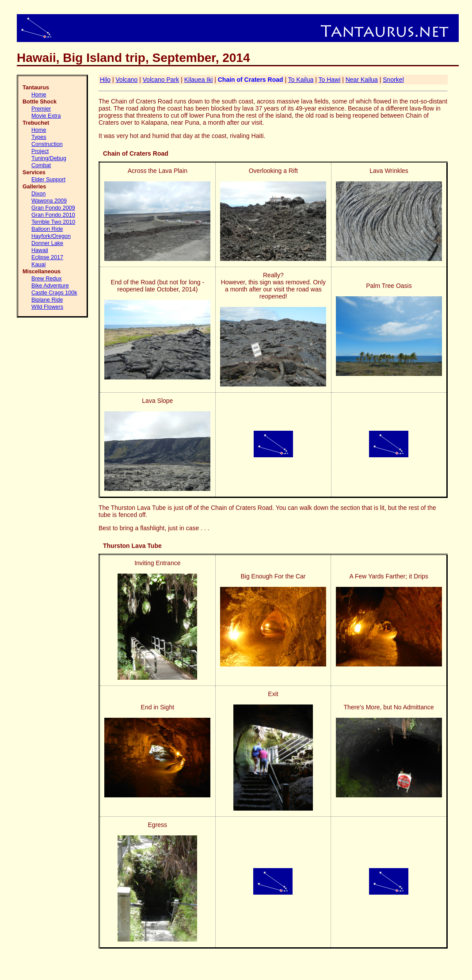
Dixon (38, 194)
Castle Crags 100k (54, 293)
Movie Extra (46, 116)
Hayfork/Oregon (51, 236)
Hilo (105, 80)
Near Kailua (362, 80)
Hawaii (40, 250)
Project (40, 151)
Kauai (38, 264)
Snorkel (393, 80)
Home (39, 95)
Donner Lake (47, 243)
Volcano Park (161, 80)
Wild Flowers (47, 307)
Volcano (127, 80)
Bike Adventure (50, 286)
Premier (41, 109)
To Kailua (301, 80)
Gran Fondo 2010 (53, 215)
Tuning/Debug (49, 158)
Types (39, 137)
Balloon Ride (47, 229)
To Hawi (329, 80)
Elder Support (48, 180)
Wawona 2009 (49, 201)
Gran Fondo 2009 (53, 208)
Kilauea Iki (199, 80)
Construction (47, 144)
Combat (41, 165)
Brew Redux (47, 279)
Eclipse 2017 (47, 257)
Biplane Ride (47, 300)
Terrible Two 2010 (53, 222)
